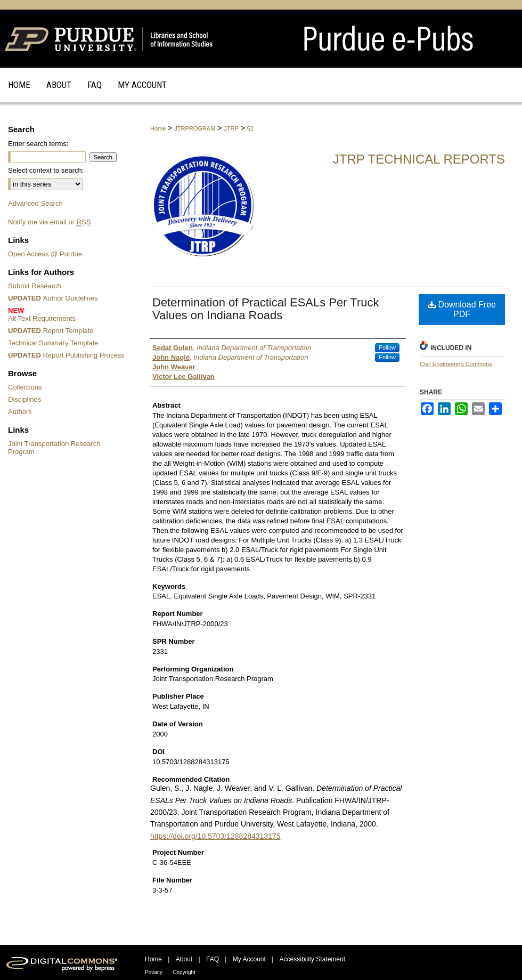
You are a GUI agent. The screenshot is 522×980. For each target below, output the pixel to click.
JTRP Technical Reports (419, 159)
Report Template (51, 331)
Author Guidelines (53, 298)
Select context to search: (46, 170)
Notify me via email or (49, 222)
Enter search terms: (38, 144)
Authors (20, 412)
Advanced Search (35, 203)
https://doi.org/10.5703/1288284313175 (215, 836)
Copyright (184, 972)
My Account (249, 959)
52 (250, 128)
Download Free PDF (462, 309)
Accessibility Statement (312, 959)
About (184, 959)
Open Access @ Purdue (45, 254)
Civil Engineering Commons (456, 364)
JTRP (231, 128)
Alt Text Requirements (68, 314)
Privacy (154, 972)
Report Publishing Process (66, 355)
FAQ (213, 959)
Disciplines (25, 399)
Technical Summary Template (53, 343)
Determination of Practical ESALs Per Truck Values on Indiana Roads (266, 309)
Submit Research (35, 286)
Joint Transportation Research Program (54, 448)
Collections (25, 387)
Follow (387, 347)
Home (158, 128)
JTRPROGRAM (195, 128)
